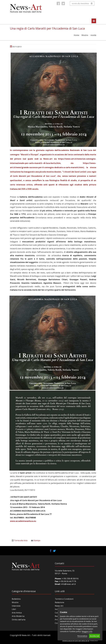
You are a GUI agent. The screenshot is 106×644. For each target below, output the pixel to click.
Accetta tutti (95, 636)
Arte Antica (17, 613)
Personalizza (82, 636)
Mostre (85, 35)
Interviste (16, 606)
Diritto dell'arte (19, 620)
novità (93, 35)
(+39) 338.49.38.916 (70, 579)
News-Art (59, 606)
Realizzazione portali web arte (76, 640)
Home (76, 35)
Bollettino (16, 599)
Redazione (60, 602)
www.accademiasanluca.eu (23, 521)
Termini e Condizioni (64, 599)
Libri (14, 609)
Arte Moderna (18, 616)
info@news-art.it (68, 584)
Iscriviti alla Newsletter (82, 3)
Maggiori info (87, 631)
